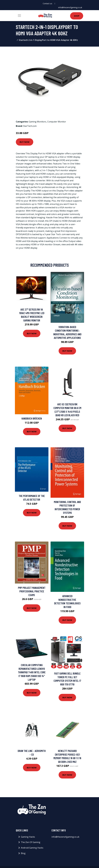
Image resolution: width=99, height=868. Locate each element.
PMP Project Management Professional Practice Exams (32, 591)
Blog (23, 853)
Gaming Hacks (28, 837)
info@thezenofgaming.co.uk (70, 7)
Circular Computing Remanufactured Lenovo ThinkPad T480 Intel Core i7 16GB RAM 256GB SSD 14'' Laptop (32, 672)
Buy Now (25, 142)
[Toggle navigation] (19, 16)
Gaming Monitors (37, 122)
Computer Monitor (57, 122)
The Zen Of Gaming (31, 842)
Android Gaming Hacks (32, 848)
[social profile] (55, 4)
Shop (77, 16)
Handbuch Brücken (32, 418)
